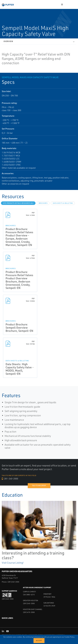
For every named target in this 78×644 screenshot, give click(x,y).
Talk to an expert (39, 486)
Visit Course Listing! (13, 563)
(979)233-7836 (49, 597)
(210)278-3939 (49, 606)
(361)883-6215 (29, 595)
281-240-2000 (10, 479)
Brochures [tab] (43, 203)
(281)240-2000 (13, 582)
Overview (8, 41)
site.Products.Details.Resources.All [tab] (18, 203)
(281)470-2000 (29, 612)
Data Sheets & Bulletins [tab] (63, 203)
